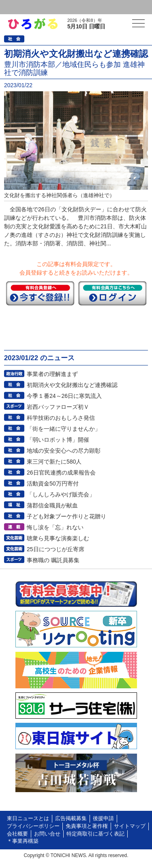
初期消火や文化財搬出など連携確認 (72, 385)
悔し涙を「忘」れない (55, 527)
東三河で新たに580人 (54, 462)
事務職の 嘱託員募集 (53, 560)
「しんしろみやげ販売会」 (61, 494)
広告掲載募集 (71, 819)
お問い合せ (47, 834)
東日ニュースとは (28, 819)
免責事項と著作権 (87, 826)
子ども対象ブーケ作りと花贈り (66, 516)
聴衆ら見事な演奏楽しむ (58, 538)
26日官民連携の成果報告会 (61, 473)
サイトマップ (130, 826)
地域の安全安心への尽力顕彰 (64, 451)
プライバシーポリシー (33, 826)
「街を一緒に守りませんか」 (64, 429)
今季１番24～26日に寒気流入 (64, 396)
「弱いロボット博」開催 (58, 440)
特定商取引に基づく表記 (95, 834)
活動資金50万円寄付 (53, 483)
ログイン (23, 7)
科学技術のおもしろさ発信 (61, 418)
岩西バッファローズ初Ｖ (58, 407)
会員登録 (62, 7)
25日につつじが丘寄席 (56, 549)
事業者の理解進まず (52, 374)
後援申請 (103, 819)
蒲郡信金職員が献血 (52, 505)
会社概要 (17, 834)
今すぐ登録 (40, 293)
